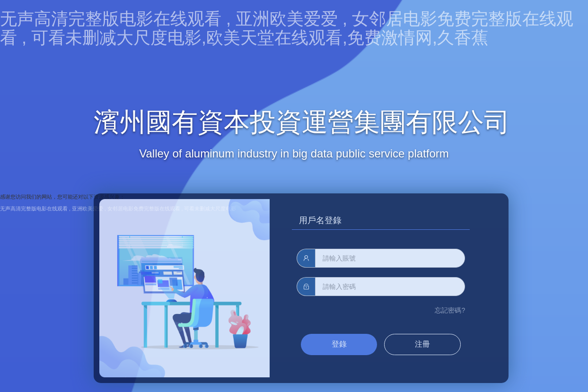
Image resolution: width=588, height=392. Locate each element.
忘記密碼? (450, 310)
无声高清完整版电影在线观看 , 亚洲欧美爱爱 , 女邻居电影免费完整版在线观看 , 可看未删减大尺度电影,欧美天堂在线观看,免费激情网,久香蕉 (287, 28)
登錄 (339, 344)
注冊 (422, 344)
